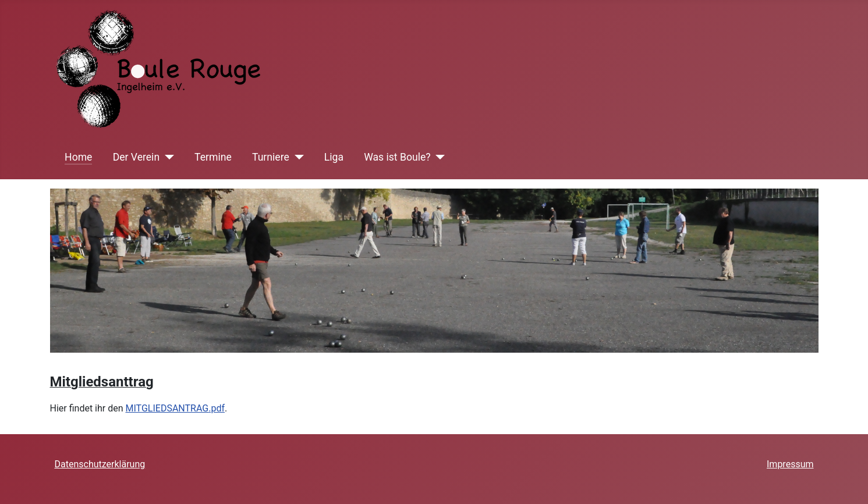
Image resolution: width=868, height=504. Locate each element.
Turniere (271, 157)
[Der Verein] (167, 157)
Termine (213, 157)
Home (78, 157)
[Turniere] (297, 157)
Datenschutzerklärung (100, 464)
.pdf (217, 408)
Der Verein (136, 157)
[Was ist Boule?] (438, 157)
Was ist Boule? (397, 157)
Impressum (790, 464)
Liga (334, 157)
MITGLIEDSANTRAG (167, 408)
